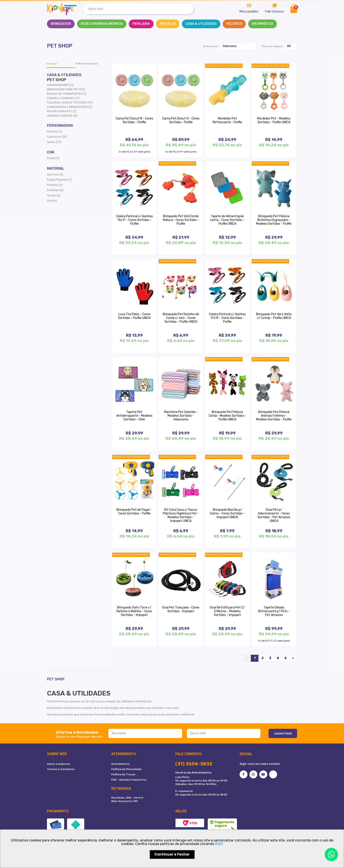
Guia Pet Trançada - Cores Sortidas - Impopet (181, 609)
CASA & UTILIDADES (201, 24)
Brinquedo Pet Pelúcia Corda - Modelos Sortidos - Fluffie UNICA (227, 416)
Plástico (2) (55, 185)
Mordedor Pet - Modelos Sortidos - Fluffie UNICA (274, 120)
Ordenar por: (211, 46)
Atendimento (120, 764)
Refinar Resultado (87, 64)
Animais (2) (55, 131)
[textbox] (139, 9)
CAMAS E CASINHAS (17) (63, 98)
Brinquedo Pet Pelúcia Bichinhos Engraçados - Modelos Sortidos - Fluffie (274, 220)
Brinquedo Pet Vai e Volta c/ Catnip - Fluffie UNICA (274, 316)
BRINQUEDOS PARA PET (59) (66, 89)
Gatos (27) (54, 142)
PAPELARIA (141, 24)
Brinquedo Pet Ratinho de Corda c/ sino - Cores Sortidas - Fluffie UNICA (181, 318)
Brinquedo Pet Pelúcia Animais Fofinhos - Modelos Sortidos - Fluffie (274, 416)
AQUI (219, 844)
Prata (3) (53, 158)
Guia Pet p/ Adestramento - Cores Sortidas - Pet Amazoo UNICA (274, 515)
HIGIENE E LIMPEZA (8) (62, 116)
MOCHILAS (168, 24)
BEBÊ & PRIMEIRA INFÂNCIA (102, 24)
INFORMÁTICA (262, 24)
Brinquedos (61, 24)
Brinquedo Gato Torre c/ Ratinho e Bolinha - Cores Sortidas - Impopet (134, 611)
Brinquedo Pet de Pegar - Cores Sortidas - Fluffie (134, 512)
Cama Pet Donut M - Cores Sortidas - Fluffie (134, 120)
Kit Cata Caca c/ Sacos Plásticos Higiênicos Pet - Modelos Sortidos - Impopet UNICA (181, 515)
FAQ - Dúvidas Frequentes (129, 780)
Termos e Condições (61, 769)
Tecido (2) (54, 195)
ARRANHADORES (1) (60, 85)
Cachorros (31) (57, 137)
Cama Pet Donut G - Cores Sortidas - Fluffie (181, 120)
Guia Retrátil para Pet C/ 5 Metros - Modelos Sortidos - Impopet (227, 611)
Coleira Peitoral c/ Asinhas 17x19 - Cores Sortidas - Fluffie (227, 318)
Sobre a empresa (58, 764)
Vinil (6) (52, 201)
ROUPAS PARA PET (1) (62, 111)
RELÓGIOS (234, 24)
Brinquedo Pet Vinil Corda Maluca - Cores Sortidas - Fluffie (181, 220)
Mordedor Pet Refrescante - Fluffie (227, 120)
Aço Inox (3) (55, 174)
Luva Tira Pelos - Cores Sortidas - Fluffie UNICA (134, 316)
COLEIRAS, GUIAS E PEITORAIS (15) (70, 102)
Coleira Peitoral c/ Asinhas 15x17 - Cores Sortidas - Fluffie (134, 220)
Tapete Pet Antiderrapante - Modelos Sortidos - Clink (134, 416)
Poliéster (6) (55, 190)
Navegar (52, 64)
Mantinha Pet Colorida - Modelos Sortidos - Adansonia (181, 416)
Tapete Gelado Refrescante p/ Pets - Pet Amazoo (274, 611)
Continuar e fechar (172, 854)
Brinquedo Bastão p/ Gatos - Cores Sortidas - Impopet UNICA (227, 513)
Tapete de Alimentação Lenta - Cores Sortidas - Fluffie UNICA (227, 220)
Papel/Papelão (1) (59, 180)
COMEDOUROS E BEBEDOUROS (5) (70, 107)
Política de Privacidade (126, 769)
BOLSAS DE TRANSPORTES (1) (67, 94)
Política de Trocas (123, 774)
